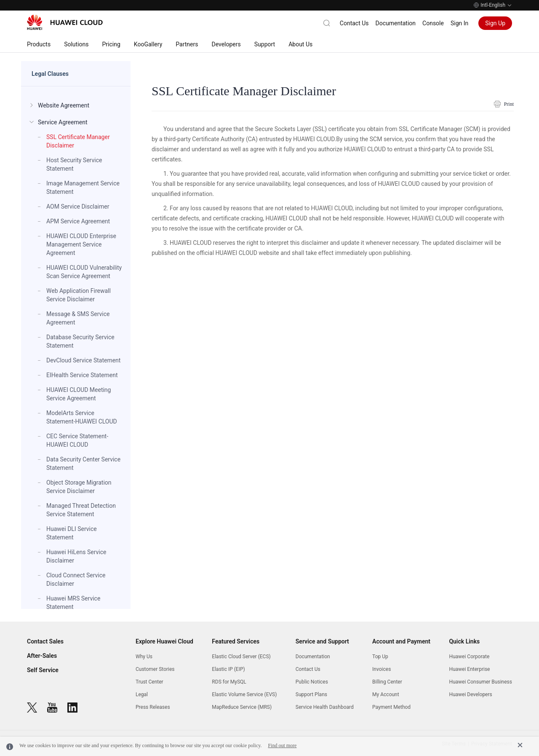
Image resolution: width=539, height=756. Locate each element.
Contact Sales (45, 641)
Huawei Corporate (469, 657)
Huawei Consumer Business (480, 682)
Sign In (459, 23)
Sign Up (495, 23)
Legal (142, 694)
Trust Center (149, 682)
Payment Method (391, 707)
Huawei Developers (470, 694)
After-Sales (42, 656)
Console (433, 23)
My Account (386, 694)
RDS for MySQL (229, 682)
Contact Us (354, 23)
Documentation (396, 23)
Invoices (382, 669)
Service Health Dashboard (325, 707)
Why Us (144, 657)
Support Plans (311, 694)
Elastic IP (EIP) (228, 669)
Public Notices (312, 682)
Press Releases (153, 707)
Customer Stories (155, 669)
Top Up (380, 657)
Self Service (43, 670)
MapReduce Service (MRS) (242, 707)
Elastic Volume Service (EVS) (244, 694)
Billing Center (387, 682)
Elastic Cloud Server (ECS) (241, 657)
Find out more (282, 745)
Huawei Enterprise (469, 669)
